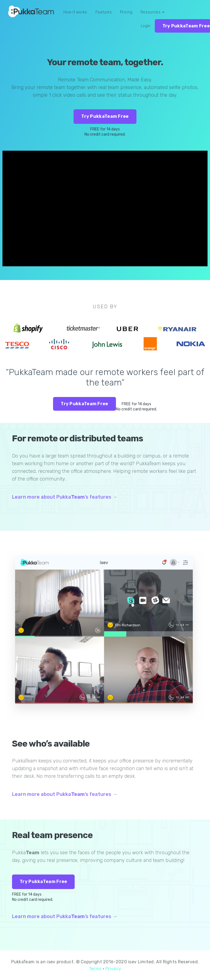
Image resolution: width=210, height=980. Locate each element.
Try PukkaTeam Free (105, 116)
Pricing (126, 12)
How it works (75, 12)
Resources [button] (152, 12)
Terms (95, 969)
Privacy (113, 969)
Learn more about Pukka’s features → (65, 497)
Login (146, 26)
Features (104, 12)
